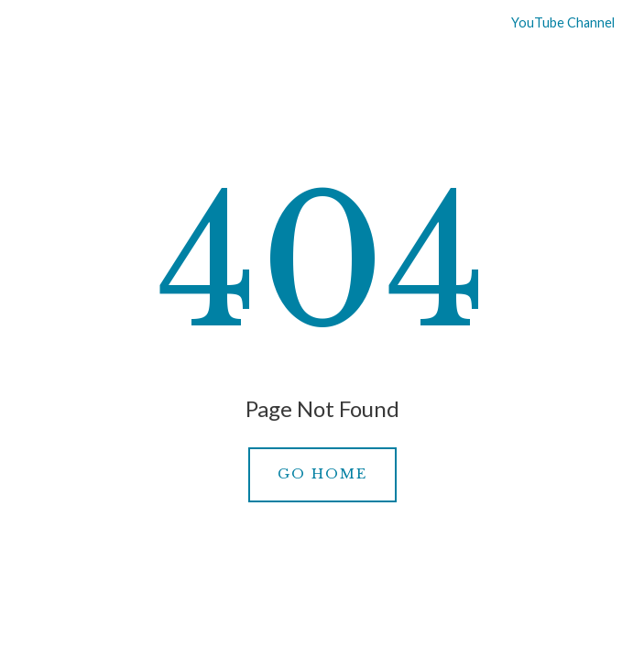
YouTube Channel (551, 22)
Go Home (322, 474)
